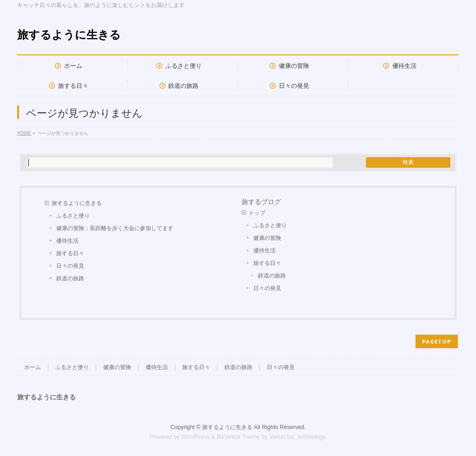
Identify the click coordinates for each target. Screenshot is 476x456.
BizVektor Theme (238, 437)
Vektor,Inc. (283, 437)
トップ (257, 213)
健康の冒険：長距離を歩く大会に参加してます (115, 228)
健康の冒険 (267, 238)
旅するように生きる (69, 35)
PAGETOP (437, 341)
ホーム (33, 367)
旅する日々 (70, 253)
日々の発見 (70, 266)
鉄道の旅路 (70, 278)
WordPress (195, 437)
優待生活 (67, 241)
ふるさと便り (73, 216)
